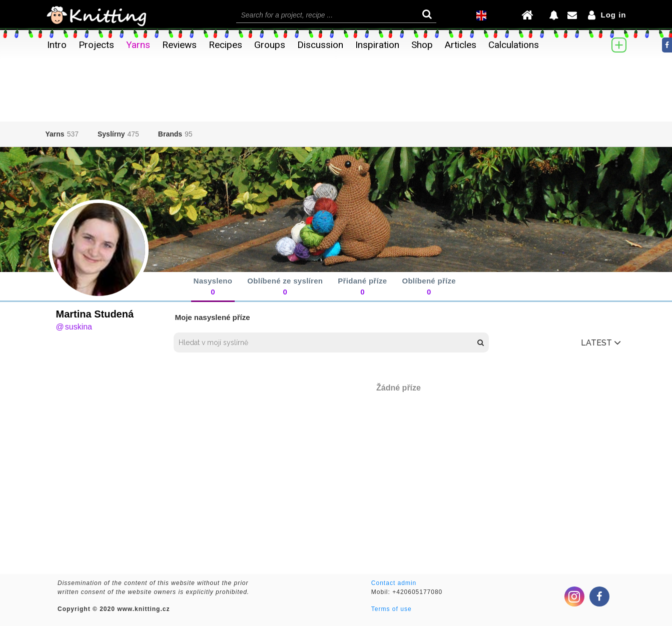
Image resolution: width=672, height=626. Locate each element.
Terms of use (392, 609)
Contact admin (394, 583)
